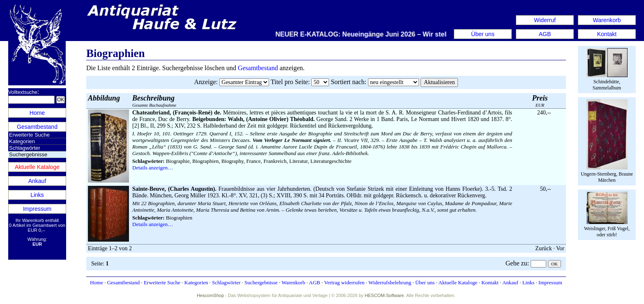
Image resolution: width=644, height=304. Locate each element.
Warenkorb (607, 20)
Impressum (37, 209)
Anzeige (205, 82)
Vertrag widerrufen (344, 282)
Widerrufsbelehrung (390, 282)
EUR (540, 101)
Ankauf (37, 181)
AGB (545, 34)
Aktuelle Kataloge (37, 167)
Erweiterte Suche (29, 135)
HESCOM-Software (384, 295)
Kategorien (22, 141)
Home (37, 113)
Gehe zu (516, 263)
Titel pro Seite (289, 82)
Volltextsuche (23, 92)
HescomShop (210, 295)
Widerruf (545, 20)
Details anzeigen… (153, 168)
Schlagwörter (25, 148)
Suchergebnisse (261, 282)
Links (37, 195)
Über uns (483, 34)
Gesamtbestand (37, 127)
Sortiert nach (347, 82)
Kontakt (607, 34)
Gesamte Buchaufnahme (154, 101)
